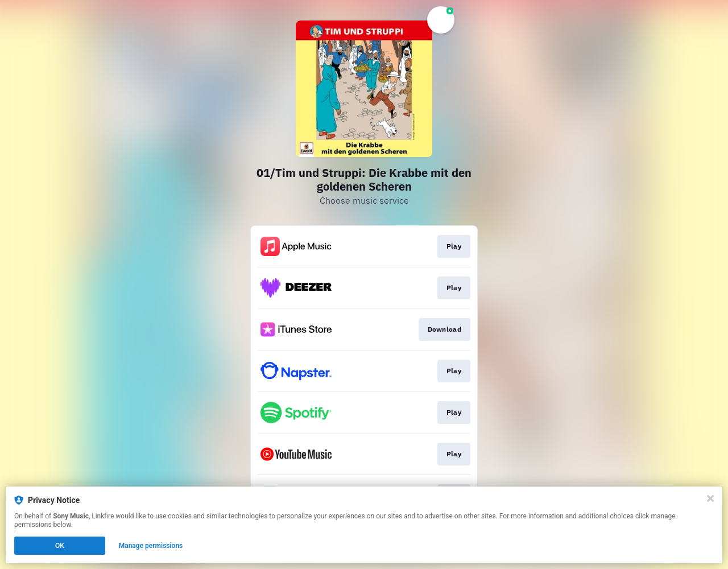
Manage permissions (151, 546)
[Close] (710, 498)
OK (60, 546)
